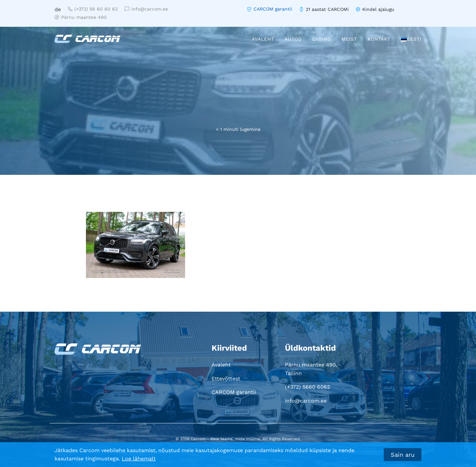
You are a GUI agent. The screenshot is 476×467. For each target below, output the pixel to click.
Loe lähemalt (139, 459)
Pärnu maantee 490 (81, 17)
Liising (322, 39)
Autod (293, 39)
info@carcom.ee (146, 9)
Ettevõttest (226, 379)
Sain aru (403, 455)
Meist (349, 39)
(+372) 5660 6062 (307, 387)
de (58, 9)
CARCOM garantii (273, 9)
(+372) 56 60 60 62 (93, 9)
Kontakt (379, 39)
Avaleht (263, 39)
